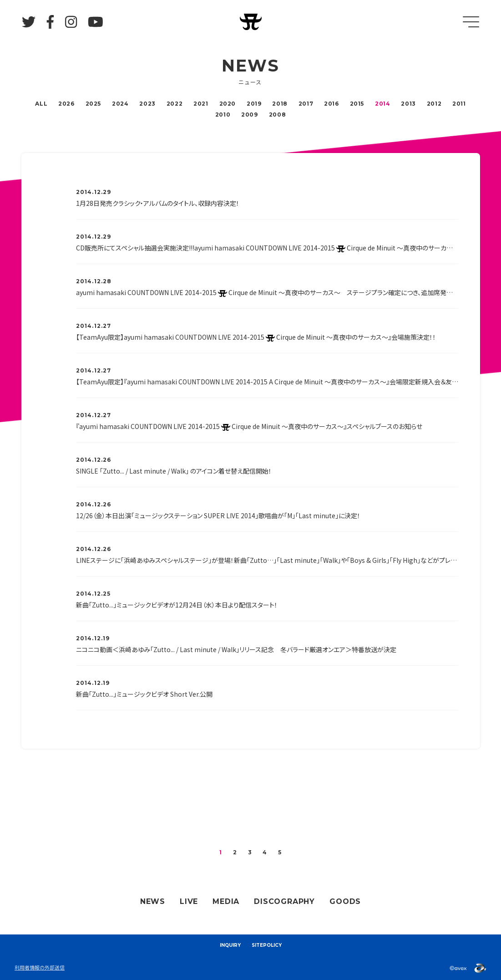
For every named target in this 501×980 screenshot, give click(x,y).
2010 (223, 115)
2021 (201, 104)
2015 (357, 104)
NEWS (153, 901)
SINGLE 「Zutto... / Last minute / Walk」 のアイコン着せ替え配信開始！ (174, 471)
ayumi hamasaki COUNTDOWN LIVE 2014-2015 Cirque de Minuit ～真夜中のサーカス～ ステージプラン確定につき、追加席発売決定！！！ (267, 292)
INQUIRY (230, 945)
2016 (331, 104)
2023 (147, 104)
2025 (93, 104)
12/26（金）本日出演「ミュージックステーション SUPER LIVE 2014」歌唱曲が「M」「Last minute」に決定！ (218, 516)
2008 (277, 115)
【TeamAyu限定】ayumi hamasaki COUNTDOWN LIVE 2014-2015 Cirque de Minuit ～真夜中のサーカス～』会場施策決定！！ (256, 337)
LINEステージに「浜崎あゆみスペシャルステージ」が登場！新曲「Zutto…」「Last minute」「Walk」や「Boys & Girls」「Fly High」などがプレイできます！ (267, 560)
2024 (120, 104)
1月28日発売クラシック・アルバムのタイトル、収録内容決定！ (158, 203)
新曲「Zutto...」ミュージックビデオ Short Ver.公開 (144, 694)
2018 (280, 104)
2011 (459, 104)
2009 (249, 115)
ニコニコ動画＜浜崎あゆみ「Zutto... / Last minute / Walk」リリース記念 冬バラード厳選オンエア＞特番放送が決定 (236, 649)
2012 (434, 104)
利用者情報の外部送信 (40, 967)
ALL (41, 104)
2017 (306, 104)
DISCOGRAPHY (284, 901)
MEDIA (226, 901)
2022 (175, 104)
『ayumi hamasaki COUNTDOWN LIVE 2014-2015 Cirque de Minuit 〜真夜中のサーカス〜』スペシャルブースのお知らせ (249, 426)
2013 (408, 104)
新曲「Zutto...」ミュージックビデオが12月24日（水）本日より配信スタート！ (177, 605)
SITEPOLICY (267, 945)
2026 (66, 104)
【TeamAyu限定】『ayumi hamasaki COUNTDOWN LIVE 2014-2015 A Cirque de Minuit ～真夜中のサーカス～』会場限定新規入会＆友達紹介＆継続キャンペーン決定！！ (267, 382)
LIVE (189, 901)
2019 (254, 104)
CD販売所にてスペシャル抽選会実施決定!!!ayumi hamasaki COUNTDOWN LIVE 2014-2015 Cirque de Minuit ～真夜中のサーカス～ (267, 248)
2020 (228, 104)
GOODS (345, 901)
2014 (382, 104)
